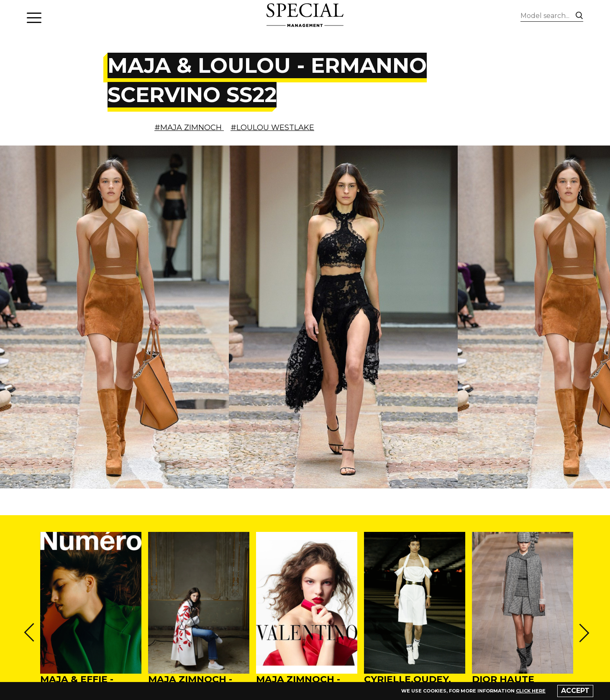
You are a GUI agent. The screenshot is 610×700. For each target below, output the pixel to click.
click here (531, 691)
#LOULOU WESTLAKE (272, 128)
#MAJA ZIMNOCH (189, 128)
